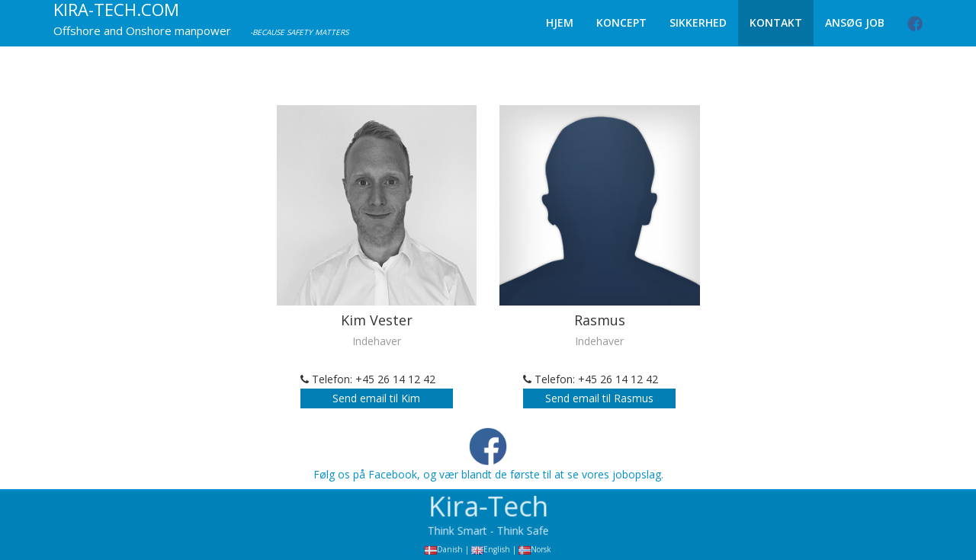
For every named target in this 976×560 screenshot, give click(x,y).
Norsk (541, 551)
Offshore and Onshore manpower (142, 30)
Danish (450, 551)
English (497, 551)
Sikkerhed (698, 22)
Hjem (560, 22)
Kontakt (776, 22)
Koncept (621, 22)
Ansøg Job (855, 22)
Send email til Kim (376, 398)
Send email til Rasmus (599, 398)
